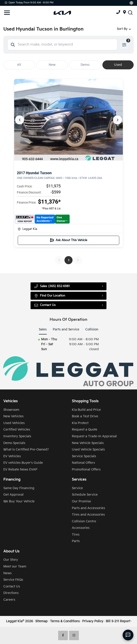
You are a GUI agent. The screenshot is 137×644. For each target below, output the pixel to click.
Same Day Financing (19, 488)
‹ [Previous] (20, 120)
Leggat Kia (27, 229)
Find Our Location (51, 296)
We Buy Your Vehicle (19, 501)
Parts (76, 541)
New (52, 65)
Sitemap (41, 621)
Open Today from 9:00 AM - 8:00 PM (29, 3)
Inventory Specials (17, 436)
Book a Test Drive (85, 416)
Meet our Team (15, 567)
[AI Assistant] (128, 635)
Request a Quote (85, 430)
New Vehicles (13, 416)
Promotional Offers (86, 470)
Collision (92, 330)
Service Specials (84, 456)
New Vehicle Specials (88, 443)
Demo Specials (14, 443)
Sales (43, 330)
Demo (85, 65)
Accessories (81, 528)
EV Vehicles (12, 456)
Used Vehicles (14, 423)
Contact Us (45, 305)
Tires (76, 535)
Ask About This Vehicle (69, 240)
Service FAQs (13, 580)
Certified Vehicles (17, 430)
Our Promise (81, 501)
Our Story (11, 560)
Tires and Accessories (88, 515)
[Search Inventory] (130, 12)
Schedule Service (85, 495)
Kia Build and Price (86, 410)
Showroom (11, 410)
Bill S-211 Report (118, 621)
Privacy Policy (93, 621)
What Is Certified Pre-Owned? (26, 450)
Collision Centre (84, 521)
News (8, 573)
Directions (11, 593)
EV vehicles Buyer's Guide (23, 463)
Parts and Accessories (88, 508)
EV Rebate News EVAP (20, 470)
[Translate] (131, 3)
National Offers (83, 463)
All (19, 65)
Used (118, 65)
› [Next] (118, 120)
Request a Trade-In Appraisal (94, 436)
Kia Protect (80, 423)
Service (77, 488)
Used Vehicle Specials (88, 450)
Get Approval (13, 495)
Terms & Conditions (65, 621)
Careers (9, 600)
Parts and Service (66, 330)
